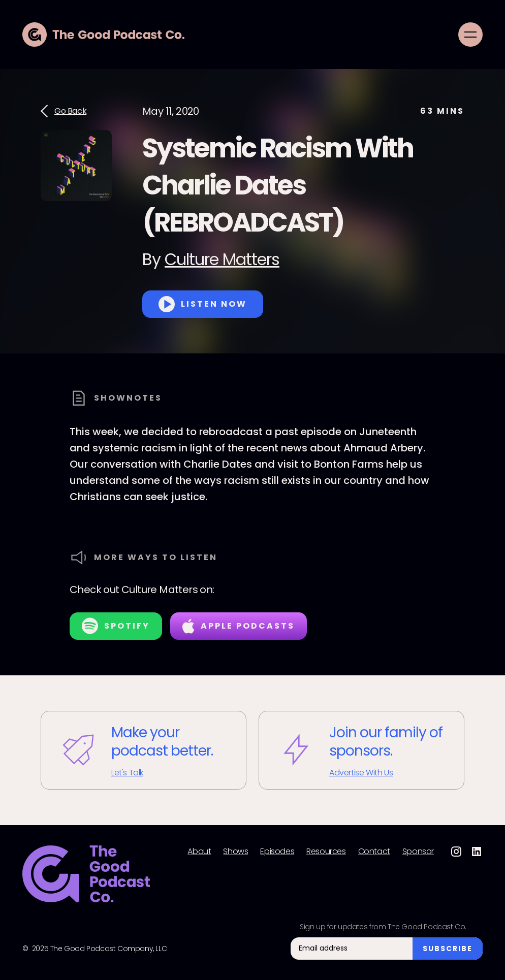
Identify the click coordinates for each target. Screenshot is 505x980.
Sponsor (418, 852)
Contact (374, 852)
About (199, 852)
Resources (326, 852)
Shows (235, 852)
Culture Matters (222, 259)
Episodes (277, 852)
